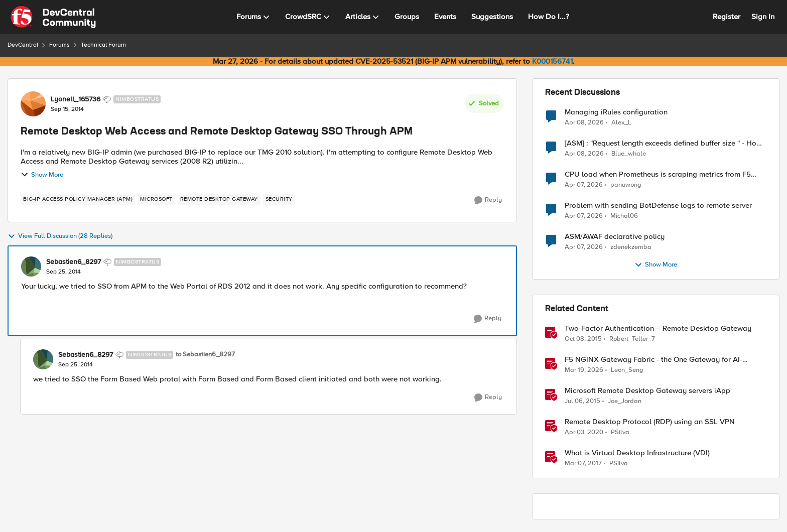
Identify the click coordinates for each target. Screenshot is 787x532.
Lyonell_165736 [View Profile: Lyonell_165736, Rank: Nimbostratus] (76, 99)
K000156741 (552, 61)
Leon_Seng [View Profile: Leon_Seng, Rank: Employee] (627, 370)
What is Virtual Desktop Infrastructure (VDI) (637, 453)
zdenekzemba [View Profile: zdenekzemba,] (631, 247)
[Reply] (488, 200)
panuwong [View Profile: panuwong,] (626, 185)
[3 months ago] (584, 122)
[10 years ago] (583, 339)
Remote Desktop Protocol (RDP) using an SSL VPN (650, 422)
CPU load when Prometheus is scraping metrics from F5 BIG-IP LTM (658, 174)
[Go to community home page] (53, 17)
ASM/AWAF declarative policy (615, 237)
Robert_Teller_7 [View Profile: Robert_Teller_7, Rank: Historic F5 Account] (632, 339)
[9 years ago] (583, 464)
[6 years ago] (584, 433)
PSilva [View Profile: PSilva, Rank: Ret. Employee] (620, 432)
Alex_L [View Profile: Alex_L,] (621, 122)
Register (727, 17)
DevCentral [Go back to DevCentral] (23, 45)
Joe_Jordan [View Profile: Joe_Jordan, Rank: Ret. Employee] (625, 401)
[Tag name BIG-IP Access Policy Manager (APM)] (78, 199)
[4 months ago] (584, 370)
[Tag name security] (279, 199)
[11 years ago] (582, 402)
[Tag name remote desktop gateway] (219, 199)
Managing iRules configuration (616, 112)
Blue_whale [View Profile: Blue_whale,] (629, 154)
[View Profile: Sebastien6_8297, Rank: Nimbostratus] (31, 267)
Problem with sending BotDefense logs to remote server (658, 206)
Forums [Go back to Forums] (59, 45)
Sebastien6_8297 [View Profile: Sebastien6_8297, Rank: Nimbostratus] (74, 262)
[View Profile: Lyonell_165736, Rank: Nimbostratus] (33, 104)
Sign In (763, 17)
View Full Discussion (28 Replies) (60, 236)
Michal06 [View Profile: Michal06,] (624, 216)
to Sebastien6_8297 (205, 355)
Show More (42, 175)
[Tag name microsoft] (156, 199)
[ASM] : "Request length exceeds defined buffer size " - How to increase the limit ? (663, 143)
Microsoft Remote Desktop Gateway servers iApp (647, 391)
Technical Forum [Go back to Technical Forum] (103, 45)
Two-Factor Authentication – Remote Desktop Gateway (658, 328)
